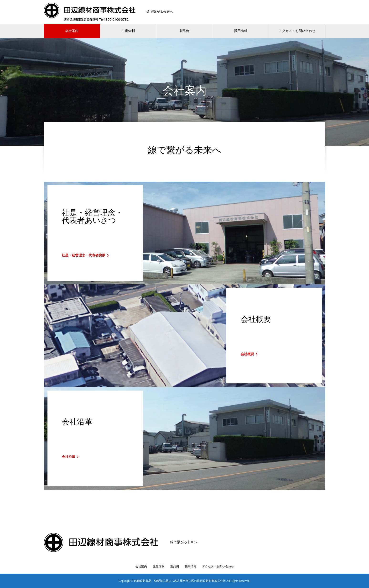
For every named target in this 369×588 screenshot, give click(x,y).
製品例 (184, 31)
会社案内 (72, 31)
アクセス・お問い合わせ (297, 31)
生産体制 (128, 31)
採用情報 (241, 31)
